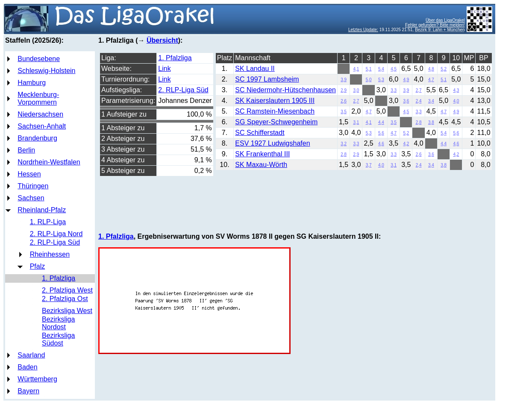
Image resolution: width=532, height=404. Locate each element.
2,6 (344, 101)
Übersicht (162, 40)
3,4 (431, 101)
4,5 (394, 69)
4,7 (431, 80)
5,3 (381, 80)
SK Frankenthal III (262, 154)
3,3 (394, 90)
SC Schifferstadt (260, 133)
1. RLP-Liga (48, 222)
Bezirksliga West (67, 311)
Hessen (29, 174)
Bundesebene (39, 59)
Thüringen (33, 186)
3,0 (356, 90)
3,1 (356, 122)
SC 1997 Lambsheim (267, 79)
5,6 (381, 133)
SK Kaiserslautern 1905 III (275, 101)
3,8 (431, 122)
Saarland (31, 355)
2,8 (419, 122)
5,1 (369, 69)
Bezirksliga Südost (58, 339)
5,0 (369, 80)
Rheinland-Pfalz (42, 210)
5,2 (444, 69)
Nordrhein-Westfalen (49, 162)
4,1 (356, 69)
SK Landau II (255, 69)
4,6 (381, 144)
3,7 (369, 165)
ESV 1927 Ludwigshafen (272, 143)
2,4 (419, 101)
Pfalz (38, 266)
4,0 (456, 101)
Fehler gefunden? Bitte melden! (435, 25)
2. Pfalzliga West (67, 290)
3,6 (406, 101)
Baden (27, 367)
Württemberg (37, 379)
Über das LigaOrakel (445, 20)
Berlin (26, 150)
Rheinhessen (50, 254)
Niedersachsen (40, 114)
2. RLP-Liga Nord (56, 234)
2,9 (344, 90)
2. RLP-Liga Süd (55, 242)
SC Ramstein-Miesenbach (275, 111)
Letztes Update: (363, 30)
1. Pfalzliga (59, 278)
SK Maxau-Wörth (261, 165)
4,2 (406, 144)
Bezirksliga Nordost (58, 323)
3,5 (344, 112)
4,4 (381, 122)
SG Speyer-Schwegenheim (276, 122)
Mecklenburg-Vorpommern (38, 98)
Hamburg (32, 83)
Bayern (28, 391)
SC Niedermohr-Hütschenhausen (285, 90)
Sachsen (31, 198)
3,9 (344, 80)
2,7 (419, 90)
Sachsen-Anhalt (42, 126)
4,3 (456, 90)
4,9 (406, 80)
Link (164, 69)
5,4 (381, 69)
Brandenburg (37, 138)
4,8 (431, 69)
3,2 (344, 144)
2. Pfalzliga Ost (65, 299)
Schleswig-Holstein (46, 71)
